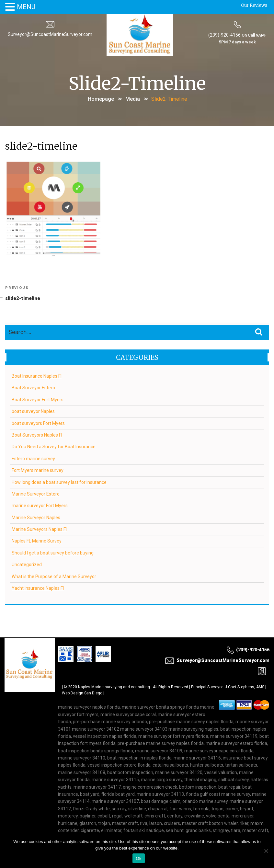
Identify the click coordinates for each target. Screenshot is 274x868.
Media (133, 99)
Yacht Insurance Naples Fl (38, 588)
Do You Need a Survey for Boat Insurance (54, 447)
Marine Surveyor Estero (36, 494)
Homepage (101, 99)
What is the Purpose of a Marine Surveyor (54, 577)
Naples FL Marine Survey (37, 541)
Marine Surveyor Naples (36, 518)
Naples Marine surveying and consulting (114, 687)
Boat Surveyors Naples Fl (37, 435)
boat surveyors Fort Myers (38, 423)
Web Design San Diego (82, 693)
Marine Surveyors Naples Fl (39, 529)
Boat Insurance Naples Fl (37, 376)
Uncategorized (27, 565)
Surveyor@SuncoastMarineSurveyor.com (50, 34)
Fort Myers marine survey (38, 470)
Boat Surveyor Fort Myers (38, 400)
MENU (26, 7)
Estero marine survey (33, 459)
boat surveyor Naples (33, 411)
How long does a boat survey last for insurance (59, 482)
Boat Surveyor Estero (33, 388)
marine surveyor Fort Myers (40, 506)
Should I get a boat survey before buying (53, 553)
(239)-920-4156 (224, 35)
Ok (138, 858)
